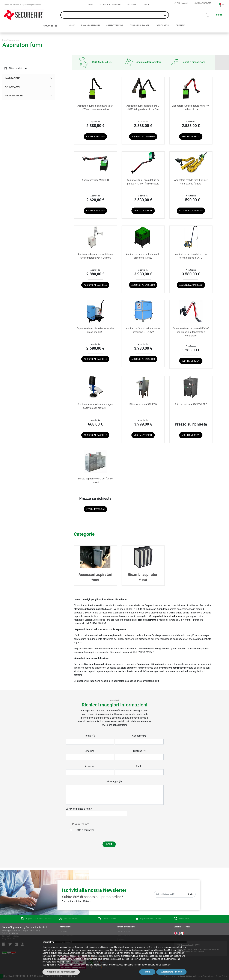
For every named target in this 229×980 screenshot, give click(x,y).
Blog (90, 4)
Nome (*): (90, 736)
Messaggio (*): (115, 782)
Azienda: (90, 766)
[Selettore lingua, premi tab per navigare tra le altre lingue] (220, 5)
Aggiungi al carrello (143, 137)
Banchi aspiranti (90, 25)
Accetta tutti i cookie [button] (171, 972)
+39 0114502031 (12, 933)
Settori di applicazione (110, 4)
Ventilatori (163, 25)
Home (5, 40)
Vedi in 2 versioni (95, 137)
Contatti (147, 4)
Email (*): (90, 751)
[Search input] (113, 15)
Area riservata (203, 3)
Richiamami (181, 3)
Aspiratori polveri (140, 25)
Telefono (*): (139, 751)
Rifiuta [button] (147, 972)
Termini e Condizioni (125, 932)
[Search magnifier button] (165, 15)
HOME (72, 25)
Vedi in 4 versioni (143, 211)
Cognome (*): (139, 736)
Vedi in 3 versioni (191, 137)
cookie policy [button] (132, 959)
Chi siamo (132, 4)
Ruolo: (139, 766)
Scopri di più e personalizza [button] (61, 972)
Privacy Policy (80, 824)
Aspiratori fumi (115, 25)
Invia (191, 894)
